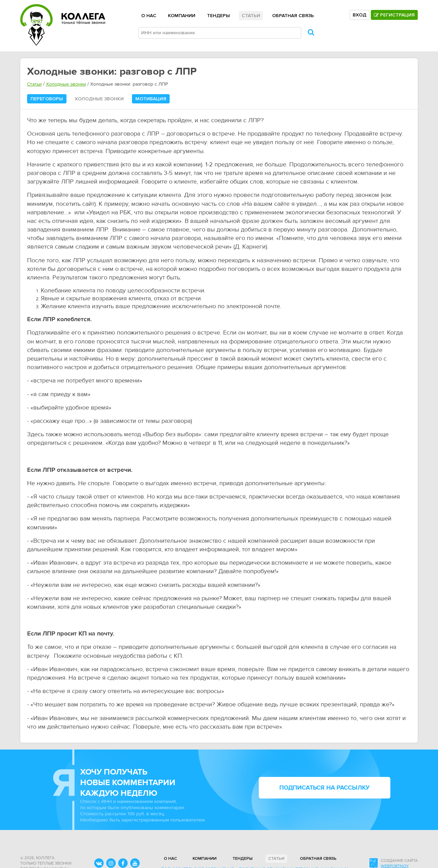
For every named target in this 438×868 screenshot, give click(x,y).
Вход (360, 15)
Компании (182, 16)
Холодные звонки (66, 84)
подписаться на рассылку (325, 788)
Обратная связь (293, 16)
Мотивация (151, 99)
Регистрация (394, 15)
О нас (149, 16)
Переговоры (47, 99)
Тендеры (218, 16)
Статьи (251, 16)
